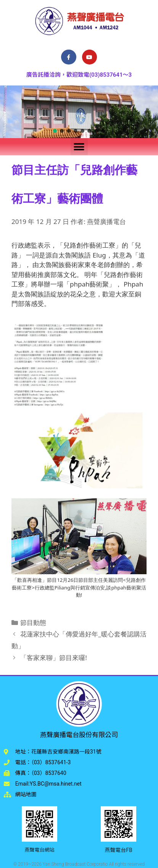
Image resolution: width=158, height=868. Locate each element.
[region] (79, 112)
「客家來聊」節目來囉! (54, 658)
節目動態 (33, 622)
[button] (55, 131)
